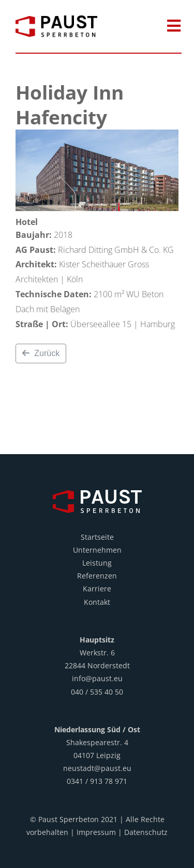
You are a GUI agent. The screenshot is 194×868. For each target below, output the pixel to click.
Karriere (97, 589)
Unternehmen (97, 550)
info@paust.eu (97, 678)
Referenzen (97, 576)
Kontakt (97, 602)
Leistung (97, 563)
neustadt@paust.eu (97, 768)
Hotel (27, 222)
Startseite (97, 537)
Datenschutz (146, 832)
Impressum (96, 832)
